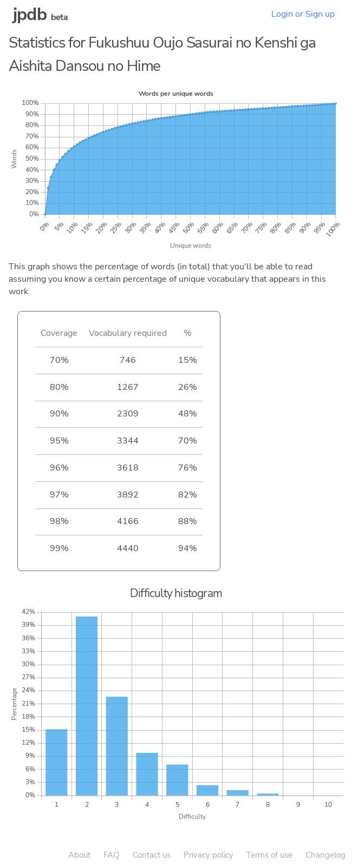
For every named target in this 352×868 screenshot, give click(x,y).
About (79, 855)
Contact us (152, 855)
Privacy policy (208, 855)
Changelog (325, 855)
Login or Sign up (303, 14)
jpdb (30, 14)
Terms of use (269, 855)
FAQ (112, 855)
